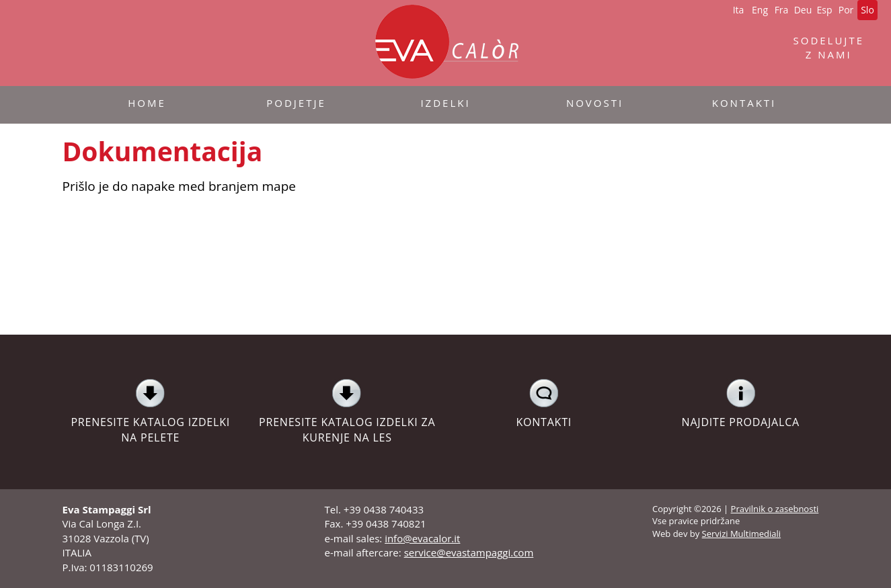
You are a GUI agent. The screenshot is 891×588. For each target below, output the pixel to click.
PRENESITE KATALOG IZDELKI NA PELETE (151, 412)
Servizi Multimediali (742, 534)
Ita (739, 10)
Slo (867, 10)
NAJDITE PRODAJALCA (741, 404)
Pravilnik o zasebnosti (775, 509)
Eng (760, 10)
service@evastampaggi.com (469, 552)
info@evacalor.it (422, 538)
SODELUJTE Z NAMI (828, 47)
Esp (824, 10)
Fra (782, 10)
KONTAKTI (544, 404)
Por (846, 10)
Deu (803, 10)
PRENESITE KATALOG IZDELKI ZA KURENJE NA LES (347, 412)
